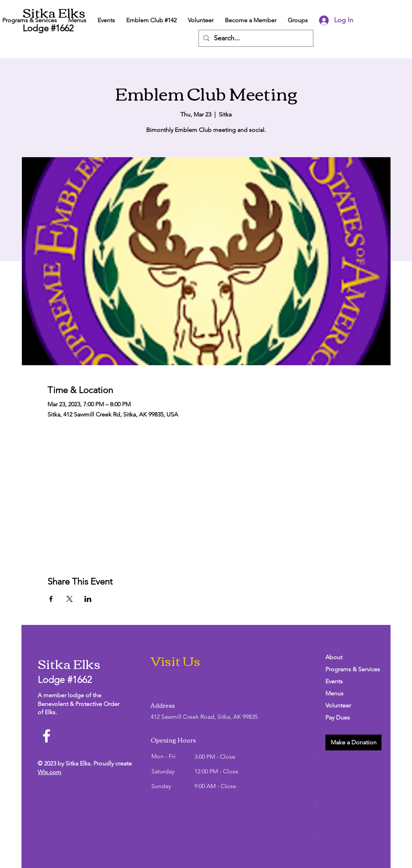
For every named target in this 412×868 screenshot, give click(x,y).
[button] (353, 742)
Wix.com (50, 772)
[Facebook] (47, 736)
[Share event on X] (69, 599)
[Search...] (256, 38)
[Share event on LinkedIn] (88, 599)
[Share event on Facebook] (51, 599)
